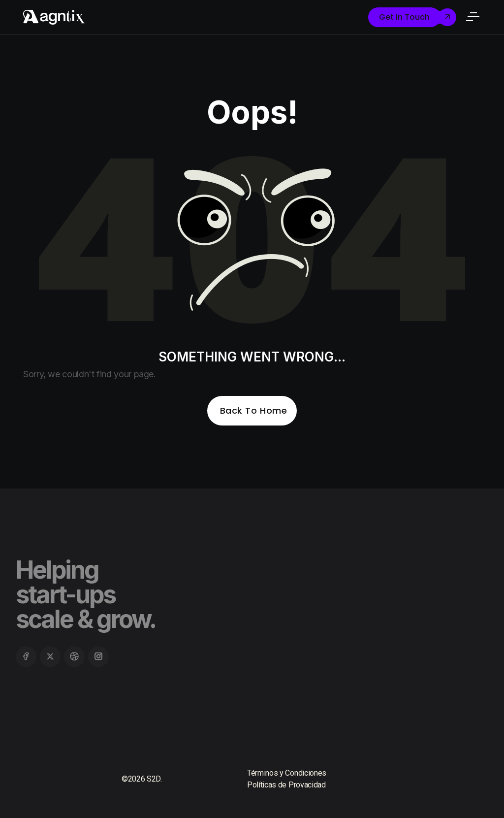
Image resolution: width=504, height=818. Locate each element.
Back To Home (253, 410)
